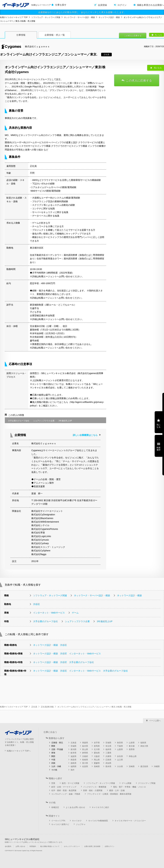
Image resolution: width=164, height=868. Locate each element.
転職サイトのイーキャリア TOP (14, 17)
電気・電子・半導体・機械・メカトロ (129, 787)
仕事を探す (61, 5)
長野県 (132, 749)
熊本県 (108, 766)
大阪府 (97, 756)
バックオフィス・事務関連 (95, 787)
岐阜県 (73, 753)
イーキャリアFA (58, 821)
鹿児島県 (144, 766)
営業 (53, 783)
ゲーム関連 (127, 783)
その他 (54, 770)
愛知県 (97, 753)
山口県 (120, 760)
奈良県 (120, 756)
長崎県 (97, 766)
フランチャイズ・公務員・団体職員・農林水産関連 (109, 794)
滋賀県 (73, 756)
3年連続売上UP (105, 621)
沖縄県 (157, 766)
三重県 (108, 753)
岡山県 (97, 760)
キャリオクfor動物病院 (98, 821)
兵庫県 (108, 756)
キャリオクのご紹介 (100, 807)
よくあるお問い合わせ (75, 807)
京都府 (85, 756)
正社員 (34, 707)
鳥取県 (73, 760)
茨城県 (73, 746)
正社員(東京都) (47, 707)
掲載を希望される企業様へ (150, 5)
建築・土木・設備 (117, 790)
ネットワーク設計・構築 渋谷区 (50, 645)
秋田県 (120, 743)
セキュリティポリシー (72, 846)
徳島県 (73, 763)
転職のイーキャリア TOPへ (19, 751)
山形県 (132, 743)
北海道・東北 (57, 743)
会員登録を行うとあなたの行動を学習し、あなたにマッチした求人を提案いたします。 (82, 12)
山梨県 (120, 749)
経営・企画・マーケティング (64, 787)
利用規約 (33, 846)
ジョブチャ (81, 824)
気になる (158, 35)
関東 (53, 746)
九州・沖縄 (56, 766)
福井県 (108, 749)
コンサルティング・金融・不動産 (66, 794)
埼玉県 (108, 746)
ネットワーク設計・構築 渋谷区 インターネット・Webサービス (67, 654)
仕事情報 (21, 35)
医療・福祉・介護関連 (93, 790)
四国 (53, 763)
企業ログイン (109, 846)
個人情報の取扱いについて (50, 846)
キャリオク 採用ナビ (60, 824)
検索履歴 (159, 449)
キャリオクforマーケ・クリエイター (130, 821)
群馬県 (97, 746)
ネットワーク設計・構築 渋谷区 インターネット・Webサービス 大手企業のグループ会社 (80, 671)
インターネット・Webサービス (49, 613)
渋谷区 (36, 604)
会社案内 (8, 846)
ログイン (122, 5)
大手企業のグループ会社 (46, 621)
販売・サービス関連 (71, 783)
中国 (53, 760)
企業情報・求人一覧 (55, 35)
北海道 (73, 743)
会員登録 (102, 5)
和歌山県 (133, 756)
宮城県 (108, 743)
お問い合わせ (20, 846)
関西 (53, 756)
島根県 (85, 760)
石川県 (97, 749)
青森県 (85, 743)
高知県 (108, 763)
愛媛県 (97, 763)
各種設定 (55, 807)
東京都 (132, 746)
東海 (53, 753)
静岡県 (85, 753)
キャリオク (77, 821)
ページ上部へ (155, 721)
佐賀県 (85, 766)
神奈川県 (144, 746)
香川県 (85, 763)
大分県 (120, 766)
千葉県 (120, 746)
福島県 (143, 743)
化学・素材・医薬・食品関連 (64, 790)
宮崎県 (132, 766)
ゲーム (75, 613)
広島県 (108, 760)
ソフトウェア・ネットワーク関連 (46, 17)
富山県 (85, 749)
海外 (73, 770)
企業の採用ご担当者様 (92, 846)
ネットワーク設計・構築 (109, 17)
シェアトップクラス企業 (77, 621)
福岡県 (73, 766)
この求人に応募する (133, 36)
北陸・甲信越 (57, 749)
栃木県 (85, 746)
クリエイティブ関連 (147, 783)
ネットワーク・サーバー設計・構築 (79, 17)
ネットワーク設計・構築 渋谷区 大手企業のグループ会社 (64, 662)
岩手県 (97, 743)
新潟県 (73, 749)
